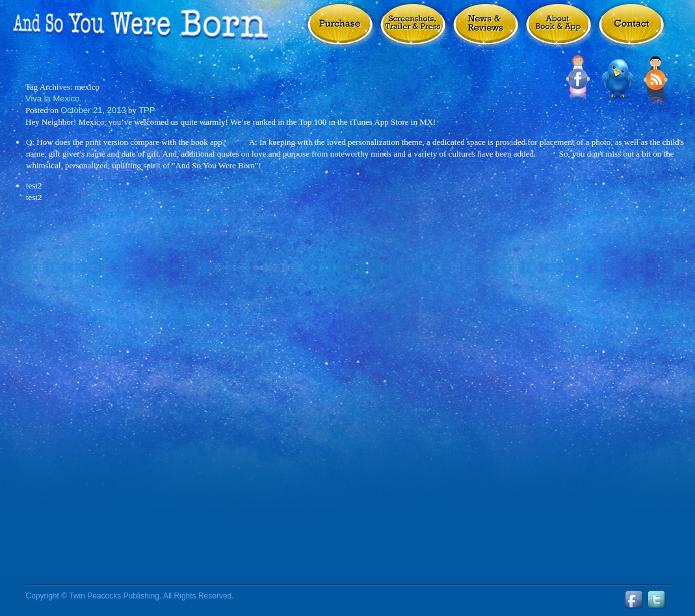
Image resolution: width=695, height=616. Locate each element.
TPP (147, 110)
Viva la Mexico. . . (59, 98)
